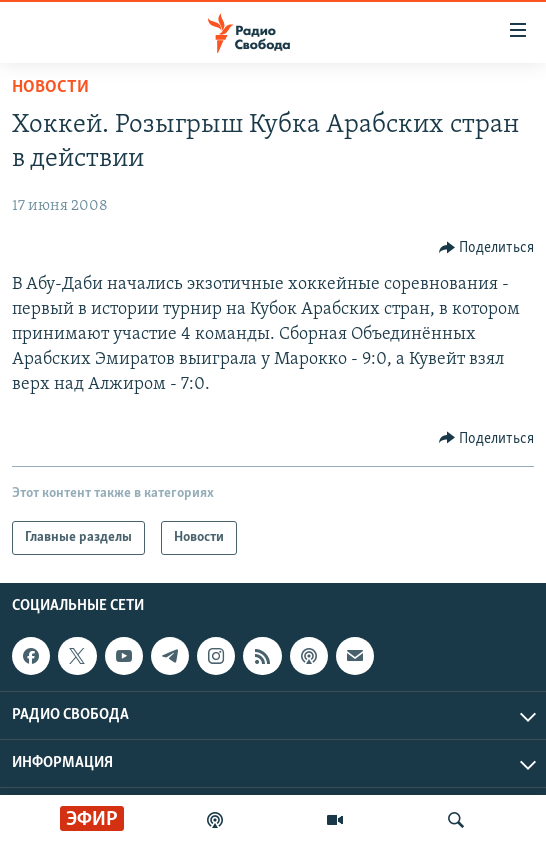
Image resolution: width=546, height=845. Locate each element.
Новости (50, 87)
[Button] (487, 248)
